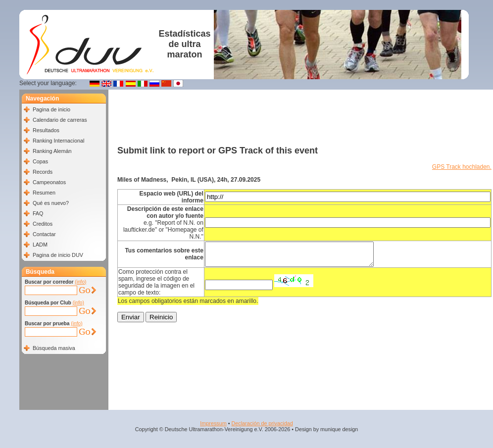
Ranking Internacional (58, 141)
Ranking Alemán (52, 151)
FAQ (38, 213)
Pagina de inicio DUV (58, 255)
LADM (40, 245)
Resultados (46, 130)
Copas (40, 161)
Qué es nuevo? (51, 203)
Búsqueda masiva (54, 348)
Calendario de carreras (60, 120)
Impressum (213, 423)
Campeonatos (49, 182)
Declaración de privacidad (262, 423)
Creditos (43, 224)
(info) (80, 282)
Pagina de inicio (51, 109)
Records (43, 172)
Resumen (44, 193)
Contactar (44, 234)
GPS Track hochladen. (462, 167)
